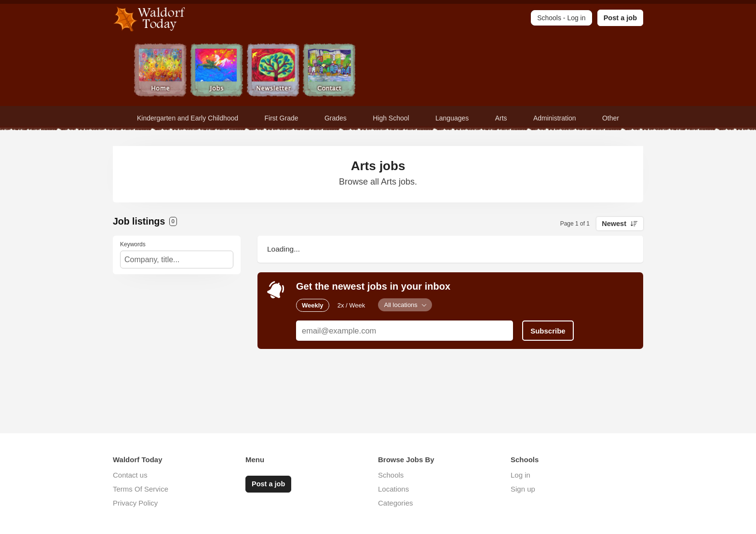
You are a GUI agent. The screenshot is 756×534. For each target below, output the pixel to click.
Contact (330, 71)
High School (391, 118)
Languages (452, 118)
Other (611, 118)
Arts (501, 118)
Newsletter (273, 71)
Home (160, 71)
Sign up (523, 489)
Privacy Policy (135, 503)
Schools (391, 475)
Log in (520, 475)
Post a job (620, 18)
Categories (396, 503)
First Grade (282, 118)
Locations (393, 489)
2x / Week (351, 305)
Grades (336, 118)
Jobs (217, 71)
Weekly (313, 305)
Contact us (130, 475)
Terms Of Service (141, 489)
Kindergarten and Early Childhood (188, 118)
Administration (555, 118)
